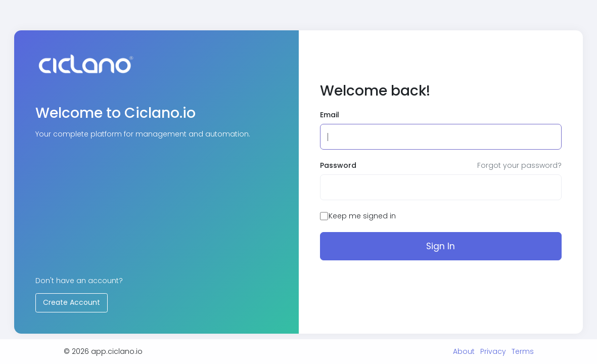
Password (338, 165)
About (464, 351)
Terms (523, 351)
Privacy (493, 351)
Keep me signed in (362, 216)
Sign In (441, 246)
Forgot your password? (519, 165)
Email (330, 115)
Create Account (72, 302)
